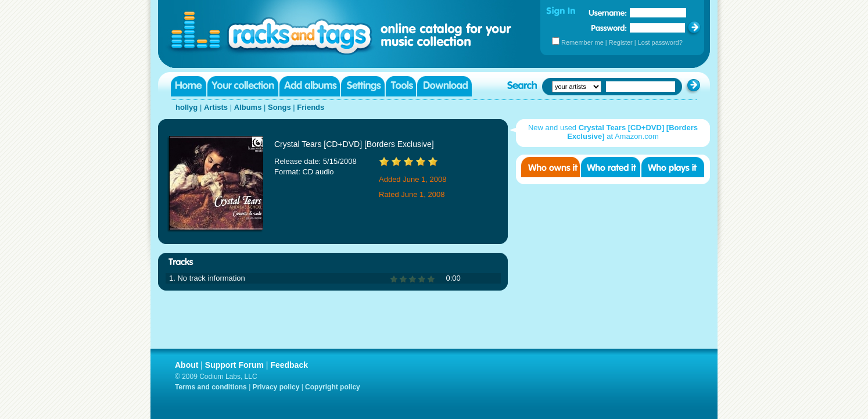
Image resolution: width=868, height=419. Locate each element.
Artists (216, 107)
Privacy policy (276, 387)
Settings (363, 86)
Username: (608, 13)
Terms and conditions (211, 387)
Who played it (673, 167)
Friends (311, 107)
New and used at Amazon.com (613, 132)
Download (444, 86)
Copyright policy (333, 387)
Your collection (243, 86)
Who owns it (550, 167)
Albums (248, 107)
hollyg (186, 107)
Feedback (289, 365)
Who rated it (611, 167)
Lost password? (660, 42)
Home (189, 86)
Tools (401, 86)
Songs (279, 107)
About (186, 365)
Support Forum (234, 365)
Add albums (310, 86)
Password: (609, 28)
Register (621, 42)
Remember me (582, 42)
